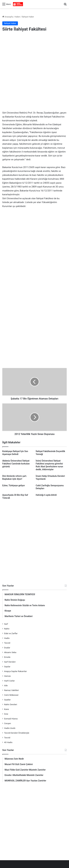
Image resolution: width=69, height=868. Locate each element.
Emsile (7, 657)
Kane (7, 709)
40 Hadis (8, 742)
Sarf (6, 624)
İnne (6, 714)
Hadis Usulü (10, 728)
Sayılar (7, 667)
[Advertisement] (34, 72)
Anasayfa (8, 17)
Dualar (7, 648)
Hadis (7, 638)
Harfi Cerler (9, 681)
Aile (6, 685)
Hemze (7, 676)
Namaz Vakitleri (11, 690)
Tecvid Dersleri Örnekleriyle (17, 733)
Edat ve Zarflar (11, 633)
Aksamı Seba (10, 652)
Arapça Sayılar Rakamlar (15, 671)
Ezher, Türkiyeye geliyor (14, 485)
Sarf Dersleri (10, 662)
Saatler (7, 700)
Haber (17, 17)
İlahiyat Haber (28, 17)
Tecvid (7, 643)
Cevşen (7, 723)
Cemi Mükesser (11, 695)
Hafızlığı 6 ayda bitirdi (46, 495)
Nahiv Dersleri (11, 704)
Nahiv (7, 629)
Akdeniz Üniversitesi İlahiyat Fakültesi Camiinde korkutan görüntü (16, 464)
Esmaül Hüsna (11, 719)
